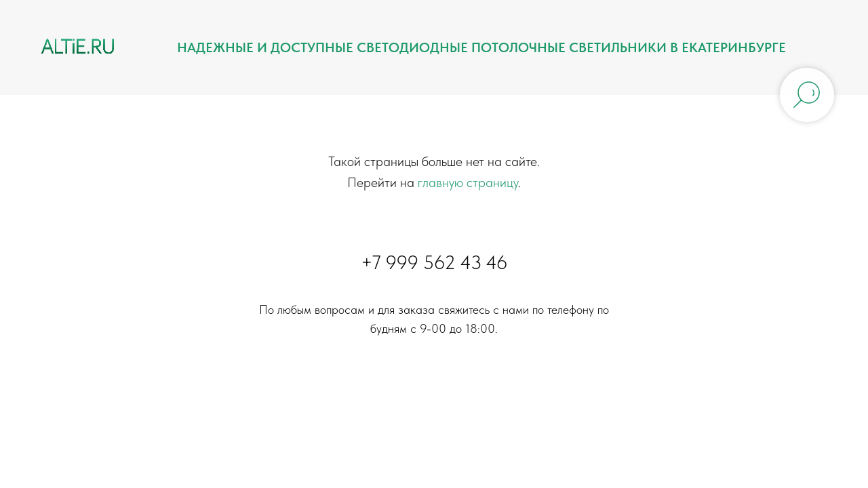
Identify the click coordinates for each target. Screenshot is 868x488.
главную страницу (468, 182)
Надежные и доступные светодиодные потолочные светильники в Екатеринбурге (481, 47)
